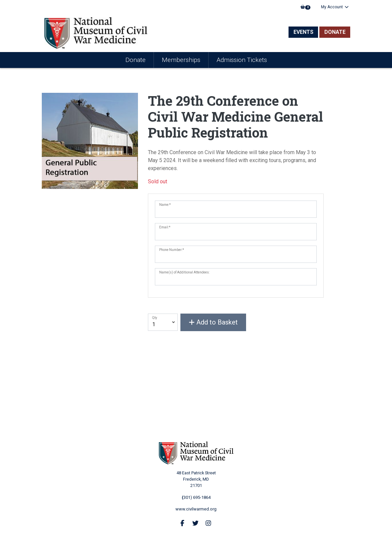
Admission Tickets (242, 60)
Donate (335, 32)
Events (303, 32)
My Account (335, 7)
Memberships (181, 60)
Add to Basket (213, 322)
